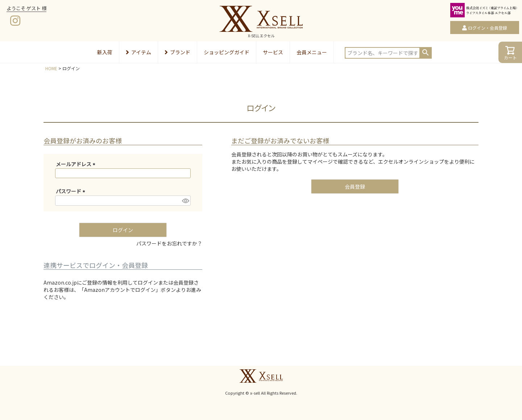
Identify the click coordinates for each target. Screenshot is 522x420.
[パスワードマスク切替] (185, 201)
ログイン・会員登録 (488, 28)
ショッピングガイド (227, 52)
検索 (426, 52)
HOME (51, 68)
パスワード (72, 191)
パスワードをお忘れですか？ (169, 243)
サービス (273, 52)
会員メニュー (312, 52)
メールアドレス (77, 164)
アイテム (138, 52)
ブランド (177, 52)
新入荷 (105, 52)
